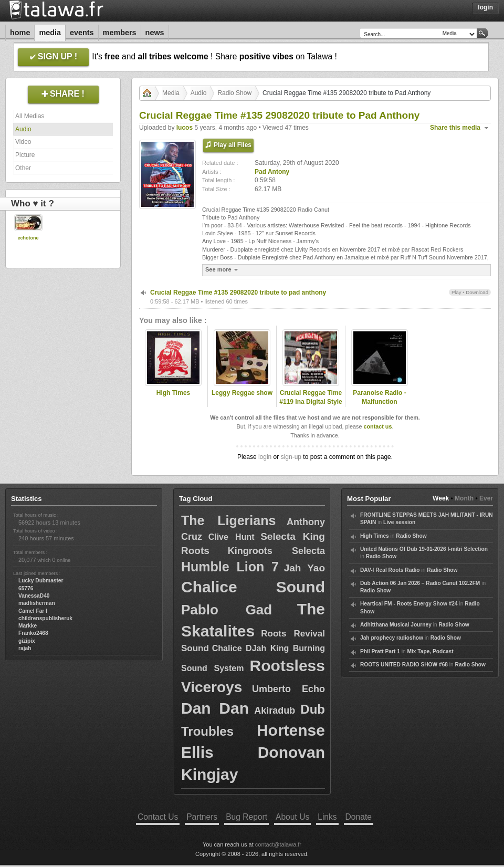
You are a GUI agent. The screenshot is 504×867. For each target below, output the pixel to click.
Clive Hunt (232, 537)
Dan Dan (215, 708)
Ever (486, 498)
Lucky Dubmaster (41, 581)
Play (456, 292)
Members (120, 33)
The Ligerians (228, 520)
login (265, 457)
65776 (26, 588)
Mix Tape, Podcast (430, 651)
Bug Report (246, 817)
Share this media (455, 128)
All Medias (30, 116)
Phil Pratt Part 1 (380, 651)
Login (485, 7)
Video (23, 142)
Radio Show (234, 93)
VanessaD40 (34, 596)
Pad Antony (272, 172)
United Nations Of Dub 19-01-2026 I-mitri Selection (424, 549)
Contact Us (158, 817)
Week (441, 498)
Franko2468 (33, 633)
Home (20, 33)
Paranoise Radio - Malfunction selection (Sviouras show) (380, 406)
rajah (25, 648)
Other (23, 168)
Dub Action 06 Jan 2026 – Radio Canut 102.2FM (420, 583)
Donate (359, 817)
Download (477, 292)
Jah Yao (304, 568)
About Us (292, 817)
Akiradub (275, 711)
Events (82, 33)
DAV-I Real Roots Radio (390, 570)
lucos (185, 128)
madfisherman (37, 603)
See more (223, 270)
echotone (28, 238)
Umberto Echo (288, 689)
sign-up (291, 457)
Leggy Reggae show (242, 393)
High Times (173, 393)
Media (50, 33)
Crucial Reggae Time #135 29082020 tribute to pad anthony (238, 293)
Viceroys (212, 687)
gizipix (27, 641)
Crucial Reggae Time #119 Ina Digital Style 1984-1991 (311, 402)
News (155, 33)
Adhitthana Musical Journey (396, 625)
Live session (399, 522)
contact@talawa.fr (278, 844)
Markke (28, 626)
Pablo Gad (227, 610)
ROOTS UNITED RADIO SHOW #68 (404, 665)
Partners (202, 817)
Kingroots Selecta (276, 551)
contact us (377, 426)
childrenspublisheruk (45, 618)
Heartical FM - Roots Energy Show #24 (409, 604)
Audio (23, 129)
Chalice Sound (253, 587)
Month (464, 498)
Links (327, 817)
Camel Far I (33, 611)
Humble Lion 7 (230, 567)
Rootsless (287, 666)
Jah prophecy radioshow (392, 638)
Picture (25, 155)
